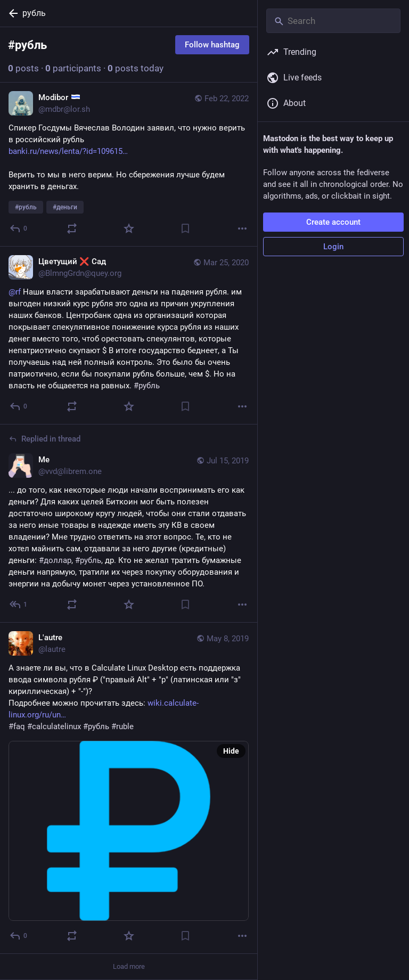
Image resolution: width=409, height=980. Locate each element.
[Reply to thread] (19, 605)
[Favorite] (129, 228)
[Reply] (19, 228)
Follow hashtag (212, 45)
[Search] (333, 21)
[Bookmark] (185, 228)
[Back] (11, 13)
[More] (242, 228)
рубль (34, 13)
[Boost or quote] (72, 228)
